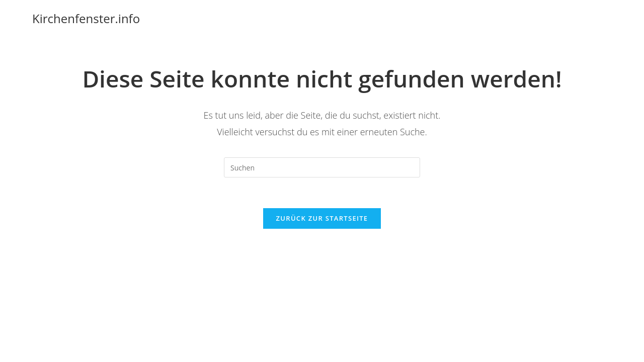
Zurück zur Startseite (322, 218)
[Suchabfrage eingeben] (322, 167)
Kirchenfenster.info (86, 18)
